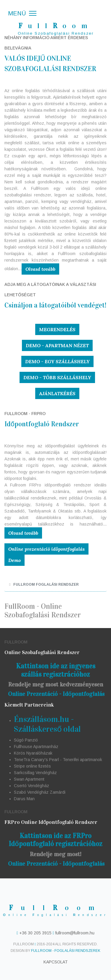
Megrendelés (57, 329)
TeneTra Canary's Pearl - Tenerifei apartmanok (58, 760)
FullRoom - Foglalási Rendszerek (66, 951)
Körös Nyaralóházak (33, 753)
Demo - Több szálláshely (57, 377)
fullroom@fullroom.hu (74, 933)
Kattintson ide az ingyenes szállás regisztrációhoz (56, 670)
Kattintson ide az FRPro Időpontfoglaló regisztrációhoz (55, 840)
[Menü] (22, 13)
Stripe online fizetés (32, 766)
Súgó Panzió (26, 740)
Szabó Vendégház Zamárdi (40, 792)
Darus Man (24, 799)
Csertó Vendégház (32, 786)
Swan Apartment (29, 779)
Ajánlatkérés (57, 393)
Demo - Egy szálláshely (57, 361)
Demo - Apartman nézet (57, 345)
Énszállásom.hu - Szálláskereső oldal (47, 724)
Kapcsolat (56, 962)
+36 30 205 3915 (35, 933)
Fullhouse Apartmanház (36, 747)
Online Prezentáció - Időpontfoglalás (56, 694)
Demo (15, 560)
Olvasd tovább (40, 269)
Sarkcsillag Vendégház (35, 773)
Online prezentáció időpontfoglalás (46, 549)
